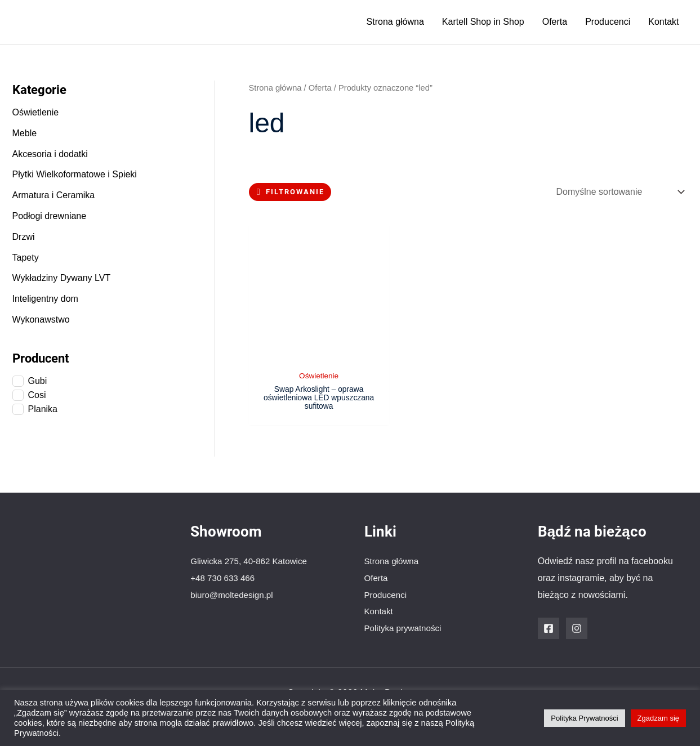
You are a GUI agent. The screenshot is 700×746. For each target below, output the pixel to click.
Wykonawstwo (41, 320)
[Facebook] (549, 628)
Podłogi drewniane (50, 216)
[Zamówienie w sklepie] (618, 192)
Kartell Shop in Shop (483, 22)
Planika (43, 409)
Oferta (555, 22)
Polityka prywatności (405, 627)
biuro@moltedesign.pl (234, 594)
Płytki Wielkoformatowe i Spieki (75, 174)
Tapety (26, 258)
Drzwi (24, 237)
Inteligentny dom (45, 299)
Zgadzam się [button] (658, 718)
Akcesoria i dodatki (50, 154)
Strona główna (395, 22)
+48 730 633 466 (224, 577)
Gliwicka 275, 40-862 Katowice (252, 560)
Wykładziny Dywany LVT (62, 278)
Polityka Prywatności (584, 718)
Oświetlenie (36, 112)
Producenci (608, 22)
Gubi (38, 381)
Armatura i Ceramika (54, 195)
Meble (25, 133)
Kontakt (663, 22)
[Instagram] (577, 628)
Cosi (37, 395)
